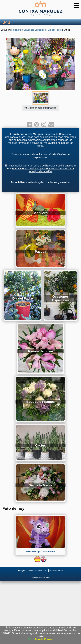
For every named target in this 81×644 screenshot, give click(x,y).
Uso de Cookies (56, 571)
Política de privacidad (37, 571)
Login (21, 571)
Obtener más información (40, 108)
